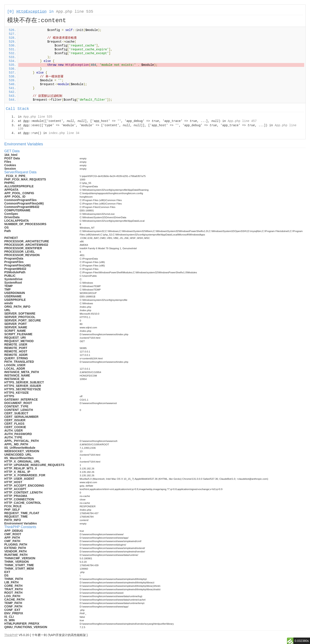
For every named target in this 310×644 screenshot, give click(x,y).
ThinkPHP (11, 635)
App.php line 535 (75, 12)
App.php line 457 (242, 121)
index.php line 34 (64, 133)
